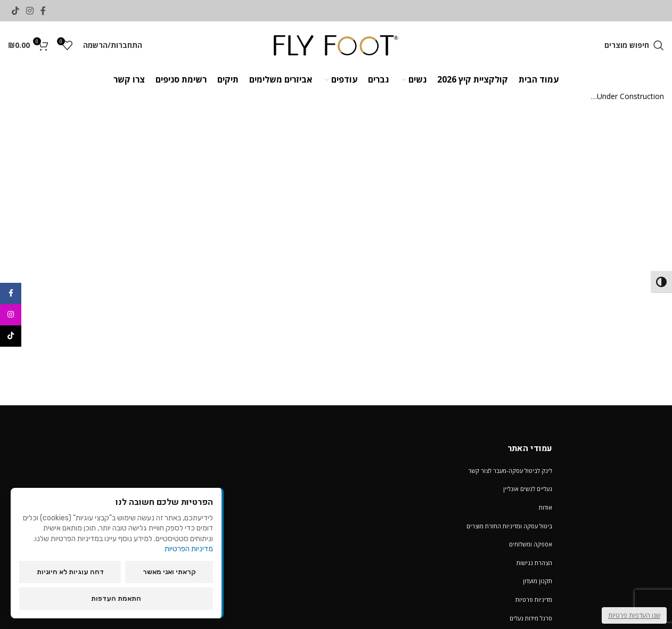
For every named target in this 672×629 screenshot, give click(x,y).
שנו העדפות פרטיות (634, 615)
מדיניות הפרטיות (189, 549)
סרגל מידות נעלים (531, 618)
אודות (546, 507)
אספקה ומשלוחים (531, 544)
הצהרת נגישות (534, 563)
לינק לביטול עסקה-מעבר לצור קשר (510, 471)
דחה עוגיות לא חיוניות (70, 572)
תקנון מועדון (538, 581)
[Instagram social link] (30, 11)
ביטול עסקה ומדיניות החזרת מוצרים (509, 526)
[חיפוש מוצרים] (634, 45)
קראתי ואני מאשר (169, 572)
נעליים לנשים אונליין (528, 489)
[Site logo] (336, 44)
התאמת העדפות (116, 598)
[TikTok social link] (15, 11)
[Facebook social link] (43, 11)
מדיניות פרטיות (534, 599)
